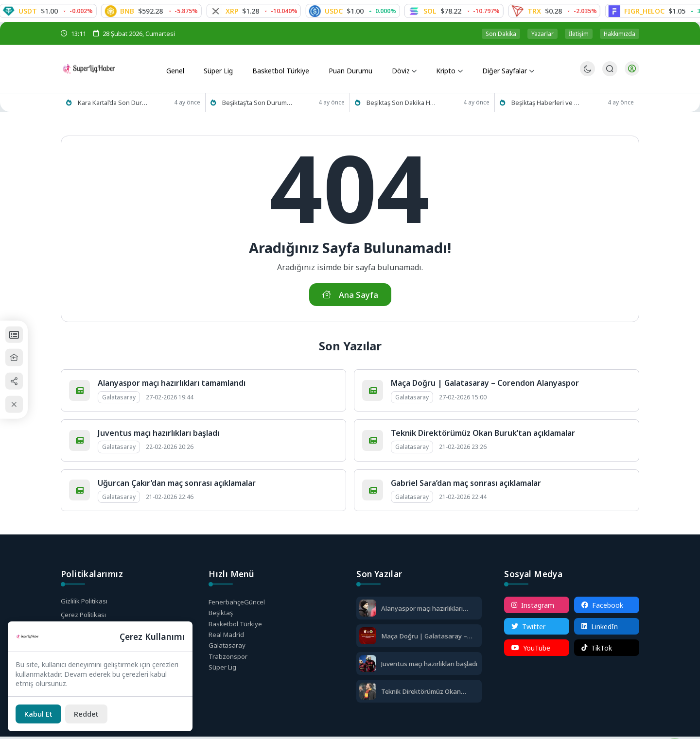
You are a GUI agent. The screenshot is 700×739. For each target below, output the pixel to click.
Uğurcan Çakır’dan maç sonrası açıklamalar (177, 485)
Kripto (441, 69)
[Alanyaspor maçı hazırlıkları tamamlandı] (368, 611)
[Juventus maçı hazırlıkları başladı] (368, 667)
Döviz (397, 69)
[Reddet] (92, 713)
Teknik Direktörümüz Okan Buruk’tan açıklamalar (483, 435)
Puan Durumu (349, 69)
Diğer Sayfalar (500, 69)
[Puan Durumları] (22, 333)
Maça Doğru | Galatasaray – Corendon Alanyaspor (485, 385)
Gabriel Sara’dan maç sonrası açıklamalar (466, 485)
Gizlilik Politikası (85, 604)
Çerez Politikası (85, 618)
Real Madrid (227, 639)
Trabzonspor (228, 662)
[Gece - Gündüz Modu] (586, 74)
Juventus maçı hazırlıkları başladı (158, 435)
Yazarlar (542, 34)
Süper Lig (217, 69)
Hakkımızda (620, 34)
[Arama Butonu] (609, 69)
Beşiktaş (222, 616)
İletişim (579, 34)
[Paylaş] (22, 381)
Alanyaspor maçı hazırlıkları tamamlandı (172, 385)
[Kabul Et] (40, 713)
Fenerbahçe (238, 605)
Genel (176, 69)
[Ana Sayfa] (22, 357)
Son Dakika (501, 34)
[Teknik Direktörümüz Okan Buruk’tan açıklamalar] (368, 695)
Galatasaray (227, 651)
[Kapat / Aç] (22, 406)
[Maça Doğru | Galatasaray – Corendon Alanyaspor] (368, 639)
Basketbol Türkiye (279, 69)
